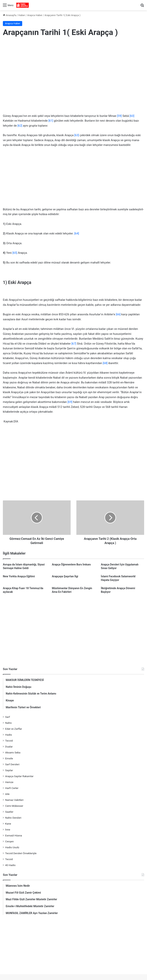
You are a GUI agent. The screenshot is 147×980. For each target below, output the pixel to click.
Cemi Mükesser (14, 806)
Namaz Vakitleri (14, 800)
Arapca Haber (35, 15)
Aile (7, 794)
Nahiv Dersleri (13, 818)
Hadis (9, 735)
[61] (51, 121)
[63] (77, 135)
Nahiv (9, 723)
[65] (15, 253)
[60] (132, 116)
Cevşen (9, 841)
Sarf (8, 717)
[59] (119, 116)
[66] (118, 314)
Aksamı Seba (13, 752)
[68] (105, 363)
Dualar (9, 747)
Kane (8, 824)
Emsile (9, 758)
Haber (22, 15)
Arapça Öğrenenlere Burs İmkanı (71, 564)
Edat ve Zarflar (14, 729)
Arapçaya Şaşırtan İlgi (65, 576)
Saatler (9, 812)
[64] (77, 233)
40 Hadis (10, 865)
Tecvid (9, 741)
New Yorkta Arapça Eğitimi (19, 576)
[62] (20, 126)
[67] (74, 344)
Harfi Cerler (12, 788)
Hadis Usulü (12, 847)
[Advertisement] (73, 71)
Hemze (9, 782)
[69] (70, 402)
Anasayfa (9, 15)
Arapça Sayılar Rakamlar (19, 776)
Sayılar (9, 770)
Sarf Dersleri (12, 764)
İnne (8, 830)
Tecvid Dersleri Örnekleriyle (21, 853)
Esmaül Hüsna (14, 835)
